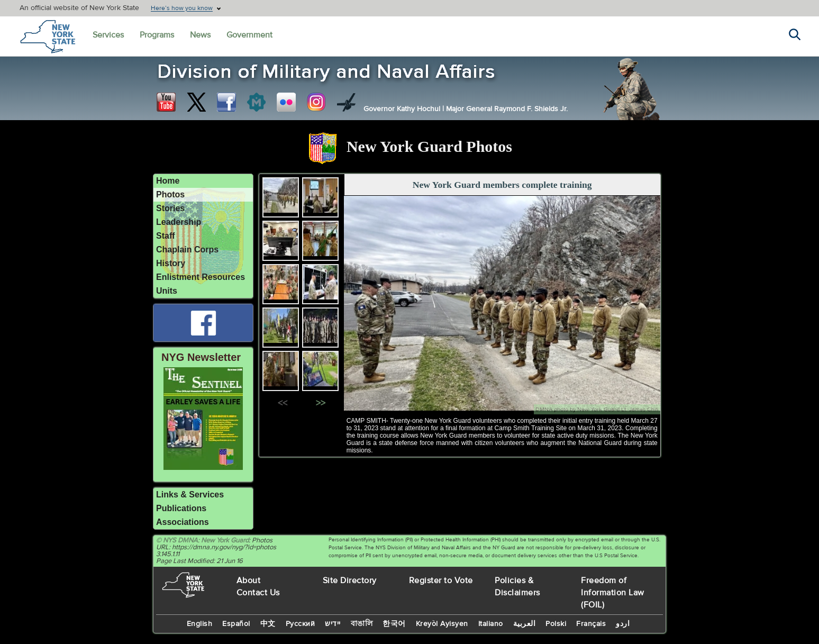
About (249, 580)
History (171, 263)
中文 (268, 624)
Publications (181, 508)
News (200, 35)
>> (321, 403)
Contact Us (258, 593)
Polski (556, 624)
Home (168, 181)
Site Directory (350, 580)
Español (236, 624)
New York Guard (225, 540)
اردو (623, 624)
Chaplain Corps (187, 250)
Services (108, 35)
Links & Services (190, 495)
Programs (157, 35)
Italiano (491, 624)
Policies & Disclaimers (517, 587)
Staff (166, 236)
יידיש (333, 624)
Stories (170, 208)
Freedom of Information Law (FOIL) (613, 593)
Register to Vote (441, 580)
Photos (170, 194)
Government (249, 35)
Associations (183, 522)
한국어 (394, 624)
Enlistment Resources (201, 277)
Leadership (179, 222)
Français (591, 624)
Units (167, 291)
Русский (301, 624)
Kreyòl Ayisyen (442, 624)
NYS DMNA (180, 540)
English (200, 624)
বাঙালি (362, 624)
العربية (525, 624)
